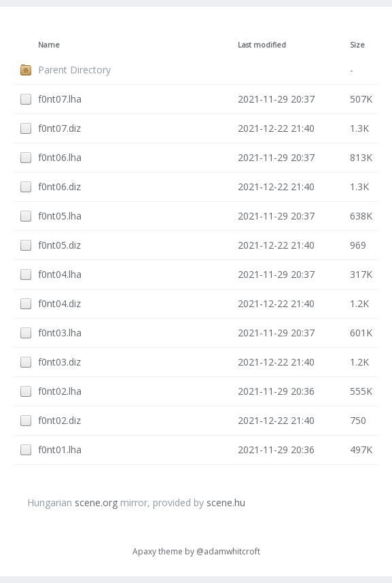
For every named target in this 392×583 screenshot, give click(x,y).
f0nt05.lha (60, 216)
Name (49, 45)
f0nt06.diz (59, 187)
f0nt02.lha (60, 391)
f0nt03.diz (59, 362)
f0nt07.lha (60, 99)
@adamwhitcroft (228, 551)
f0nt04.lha (60, 274)
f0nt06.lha (60, 157)
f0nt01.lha (60, 449)
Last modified (262, 45)
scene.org (96, 502)
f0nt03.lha (60, 333)
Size (357, 45)
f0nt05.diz (59, 245)
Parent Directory (74, 70)
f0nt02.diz (59, 420)
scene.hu (226, 502)
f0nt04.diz (59, 303)
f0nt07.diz (59, 128)
